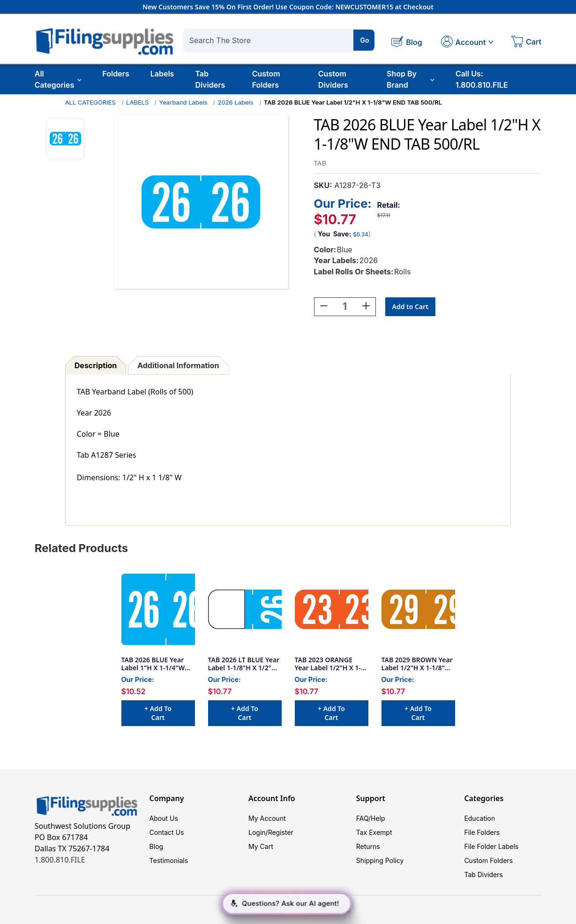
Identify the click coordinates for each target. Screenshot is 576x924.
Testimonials (169, 860)
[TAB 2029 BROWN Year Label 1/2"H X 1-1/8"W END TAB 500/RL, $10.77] (418, 609)
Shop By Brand (411, 79)
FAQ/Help (371, 818)
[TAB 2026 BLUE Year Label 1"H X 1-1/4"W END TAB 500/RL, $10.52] (158, 609)
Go (364, 40)
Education (479, 818)
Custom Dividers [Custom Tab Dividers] (333, 79)
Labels (162, 74)
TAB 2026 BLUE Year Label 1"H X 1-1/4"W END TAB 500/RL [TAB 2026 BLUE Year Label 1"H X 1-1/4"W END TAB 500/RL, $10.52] (153, 664)
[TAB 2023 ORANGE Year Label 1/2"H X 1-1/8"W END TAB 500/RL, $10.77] (332, 609)
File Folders (482, 832)
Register (281, 832)
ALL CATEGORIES (90, 102)
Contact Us (167, 832)
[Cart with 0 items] (526, 43)
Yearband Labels (183, 102)
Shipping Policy (380, 860)
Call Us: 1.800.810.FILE (482, 79)
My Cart (261, 846)
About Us (164, 818)
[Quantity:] (345, 307)
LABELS (137, 102)
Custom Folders (266, 79)
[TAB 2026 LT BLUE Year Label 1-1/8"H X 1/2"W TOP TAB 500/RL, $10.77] (245, 609)
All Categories (58, 79)
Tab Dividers (210, 79)
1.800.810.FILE (60, 860)
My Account (267, 818)
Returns (368, 846)
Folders (116, 74)
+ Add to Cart (158, 713)
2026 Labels (236, 102)
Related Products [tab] (82, 548)
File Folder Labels (491, 846)
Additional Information (178, 365)
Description (96, 365)
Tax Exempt (374, 832)
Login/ (258, 832)
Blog (157, 846)
